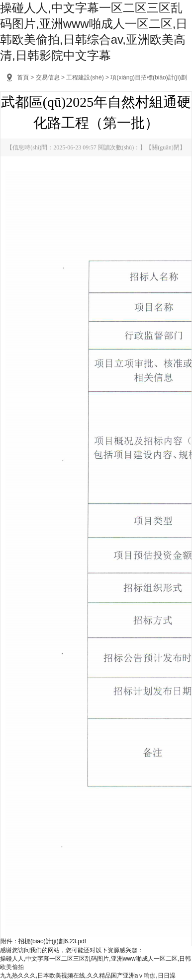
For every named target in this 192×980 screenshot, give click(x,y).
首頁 (23, 77)
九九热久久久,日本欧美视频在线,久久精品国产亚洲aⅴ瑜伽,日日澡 (88, 976)
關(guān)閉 (165, 147)
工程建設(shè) (85, 77)
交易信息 (48, 77)
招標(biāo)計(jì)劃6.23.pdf (52, 941)
